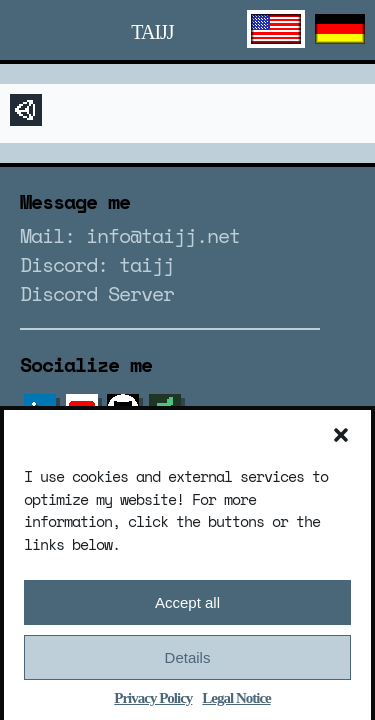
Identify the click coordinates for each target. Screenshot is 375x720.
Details (188, 661)
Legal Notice (236, 702)
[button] (341, 439)
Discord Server (97, 293)
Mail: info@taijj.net (130, 235)
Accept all (187, 606)
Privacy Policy (153, 702)
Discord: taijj (97, 264)
